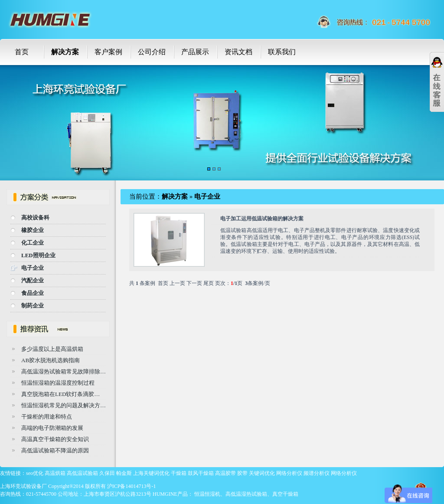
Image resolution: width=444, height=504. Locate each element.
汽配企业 (33, 280)
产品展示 (195, 52)
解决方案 (65, 52)
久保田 (107, 473)
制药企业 (33, 306)
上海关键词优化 (151, 473)
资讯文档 (238, 52)
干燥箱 (179, 473)
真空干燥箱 (285, 494)
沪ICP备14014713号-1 (132, 486)
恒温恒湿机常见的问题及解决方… (64, 405)
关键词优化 (262, 473)
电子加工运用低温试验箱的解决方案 (262, 219)
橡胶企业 (33, 230)
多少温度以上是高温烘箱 (52, 349)
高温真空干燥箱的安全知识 (55, 439)
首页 (22, 52)
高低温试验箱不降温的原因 (55, 450)
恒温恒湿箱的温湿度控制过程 (58, 383)
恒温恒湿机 (207, 494)
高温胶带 (225, 473)
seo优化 (35, 473)
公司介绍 (152, 52)
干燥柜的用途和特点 (47, 417)
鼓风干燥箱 (201, 473)
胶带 (242, 473)
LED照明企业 (38, 255)
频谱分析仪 (317, 473)
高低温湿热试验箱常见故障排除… (64, 371)
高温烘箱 (55, 473)
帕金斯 (124, 473)
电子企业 (33, 268)
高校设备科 (35, 218)
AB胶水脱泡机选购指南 (51, 360)
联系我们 (282, 52)
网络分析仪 (289, 473)
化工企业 (33, 243)
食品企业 (33, 293)
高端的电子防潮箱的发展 (52, 428)
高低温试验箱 (82, 473)
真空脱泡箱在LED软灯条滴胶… (60, 394)
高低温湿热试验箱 (246, 494)
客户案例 (108, 52)
